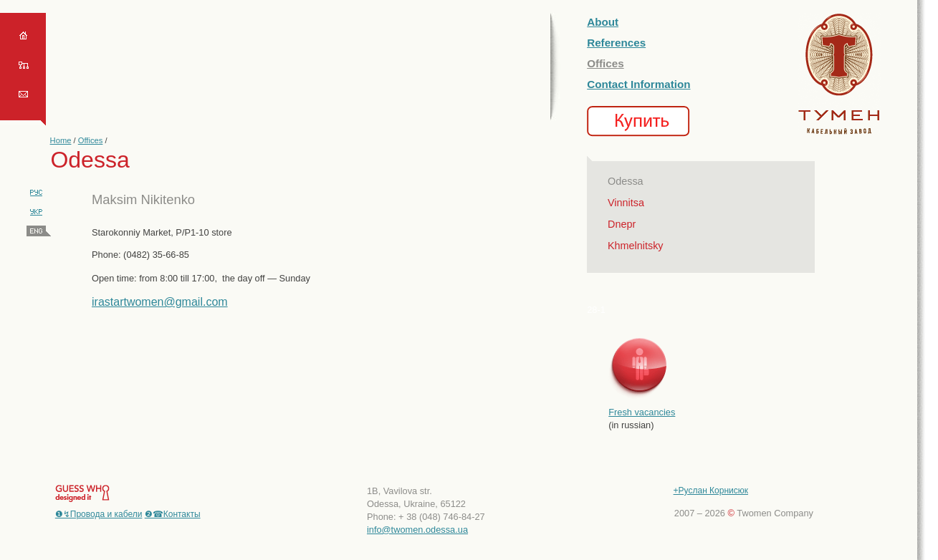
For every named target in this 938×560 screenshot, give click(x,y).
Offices (91, 140)
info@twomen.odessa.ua (417, 530)
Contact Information (638, 84)
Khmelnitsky (636, 246)
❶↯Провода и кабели (99, 514)
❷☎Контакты (173, 514)
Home (61, 140)
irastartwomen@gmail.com (160, 302)
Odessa (626, 181)
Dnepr (622, 224)
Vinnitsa (626, 203)
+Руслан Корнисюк (711, 491)
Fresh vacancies (642, 412)
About (603, 22)
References (616, 43)
